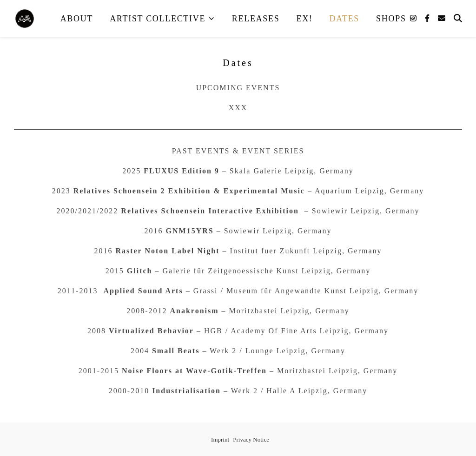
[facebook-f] (428, 18)
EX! (304, 19)
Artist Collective (158, 19)
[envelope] (442, 18)
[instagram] (414, 18)
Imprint (220, 439)
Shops (391, 19)
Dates (345, 19)
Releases (256, 19)
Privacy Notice (251, 439)
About (77, 19)
